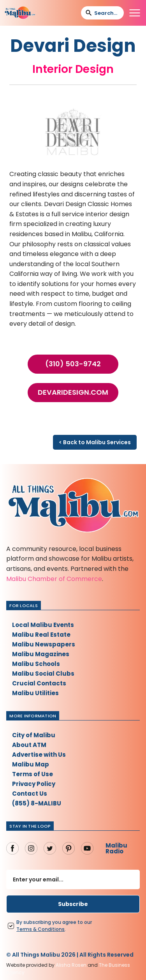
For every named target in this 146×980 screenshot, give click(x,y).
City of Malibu (34, 735)
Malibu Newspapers (44, 644)
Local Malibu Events (43, 625)
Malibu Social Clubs (43, 674)
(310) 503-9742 (73, 364)
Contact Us (30, 794)
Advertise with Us (39, 755)
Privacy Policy (34, 784)
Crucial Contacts (39, 683)
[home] (20, 13)
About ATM (29, 745)
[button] (135, 13)
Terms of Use (33, 774)
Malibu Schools (36, 664)
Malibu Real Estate (41, 635)
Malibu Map (31, 764)
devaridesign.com (73, 392)
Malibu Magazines (41, 654)
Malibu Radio (116, 848)
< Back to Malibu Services (95, 442)
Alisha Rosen (71, 965)
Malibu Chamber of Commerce (54, 579)
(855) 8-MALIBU (37, 803)
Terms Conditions (40, 929)
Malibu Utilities (35, 693)
